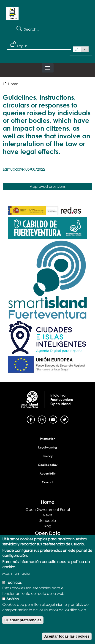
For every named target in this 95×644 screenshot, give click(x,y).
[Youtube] (53, 419)
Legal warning (47, 447)
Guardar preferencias (23, 626)
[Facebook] (31, 419)
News (47, 515)
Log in (22, 46)
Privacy (48, 456)
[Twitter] (64, 419)
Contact (47, 482)
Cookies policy (48, 465)
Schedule (48, 520)
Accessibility (47, 474)
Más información (17, 579)
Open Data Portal (47, 541)
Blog (47, 526)
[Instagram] (42, 419)
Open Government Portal (48, 509)
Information (48, 439)
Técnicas (14, 589)
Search (19, 28)
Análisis (12, 605)
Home (13, 84)
